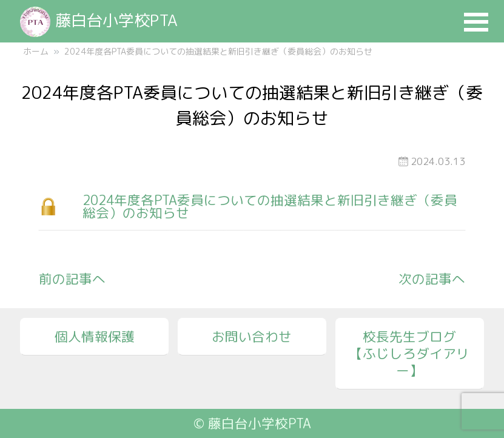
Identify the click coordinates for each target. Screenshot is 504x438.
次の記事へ (432, 279)
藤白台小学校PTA (99, 20)
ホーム (36, 51)
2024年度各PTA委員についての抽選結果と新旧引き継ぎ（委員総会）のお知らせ (270, 207)
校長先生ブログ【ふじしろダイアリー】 (409, 354)
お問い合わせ (252, 337)
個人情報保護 (95, 337)
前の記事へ (72, 279)
